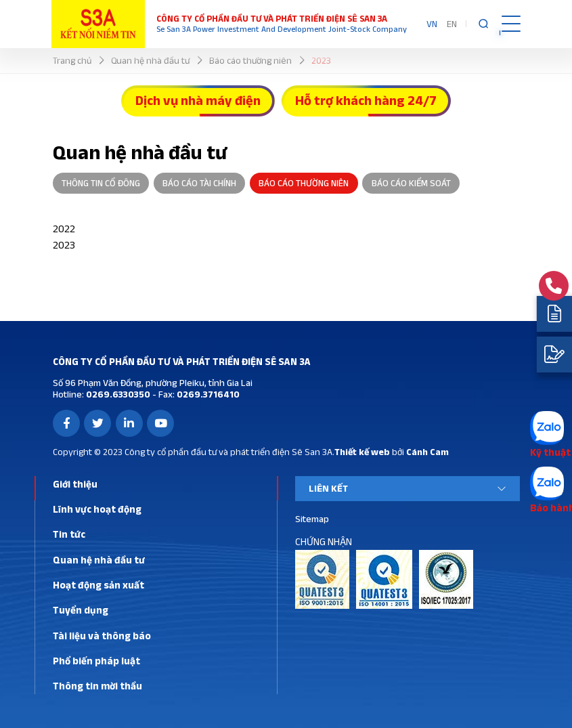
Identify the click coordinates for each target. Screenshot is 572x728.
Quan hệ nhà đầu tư (99, 560)
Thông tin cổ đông (101, 183)
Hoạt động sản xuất (98, 585)
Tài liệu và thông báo (102, 636)
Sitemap (312, 519)
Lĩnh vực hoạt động (97, 509)
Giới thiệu (75, 484)
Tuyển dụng (81, 610)
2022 (64, 229)
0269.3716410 (207, 394)
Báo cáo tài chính (199, 183)
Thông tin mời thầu (97, 686)
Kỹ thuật (550, 452)
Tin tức (69, 534)
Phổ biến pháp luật (96, 661)
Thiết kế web (362, 452)
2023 (64, 245)
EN (452, 24)
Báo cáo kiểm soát (411, 183)
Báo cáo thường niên (304, 183)
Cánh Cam (427, 452)
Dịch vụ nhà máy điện (198, 100)
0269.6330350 (117, 394)
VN (432, 24)
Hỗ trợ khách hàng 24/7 (366, 100)
